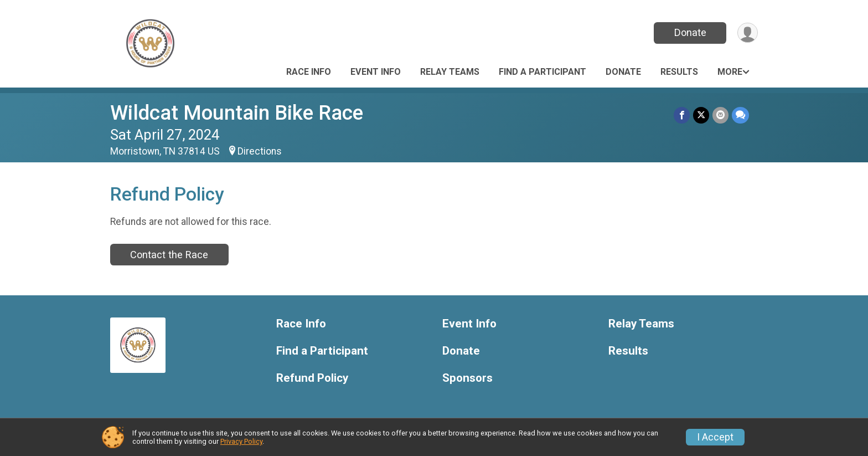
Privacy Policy (241, 441)
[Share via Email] (720, 115)
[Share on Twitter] (701, 115)
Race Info (309, 72)
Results (679, 72)
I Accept (715, 437)
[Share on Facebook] (682, 115)
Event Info (376, 72)
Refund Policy (312, 378)
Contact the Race (169, 255)
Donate (690, 32)
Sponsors (467, 378)
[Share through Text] (740, 115)
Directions (260, 151)
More (730, 72)
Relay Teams (450, 72)
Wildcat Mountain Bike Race (237, 113)
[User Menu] (748, 33)
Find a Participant (542, 72)
